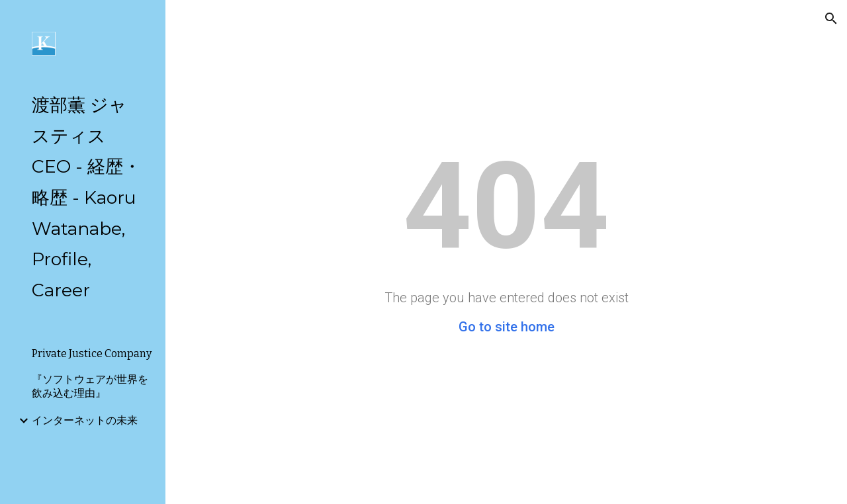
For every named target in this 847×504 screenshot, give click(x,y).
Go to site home (507, 327)
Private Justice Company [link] (92, 354)
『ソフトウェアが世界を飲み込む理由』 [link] (90, 386)
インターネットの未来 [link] (85, 420)
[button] (831, 19)
